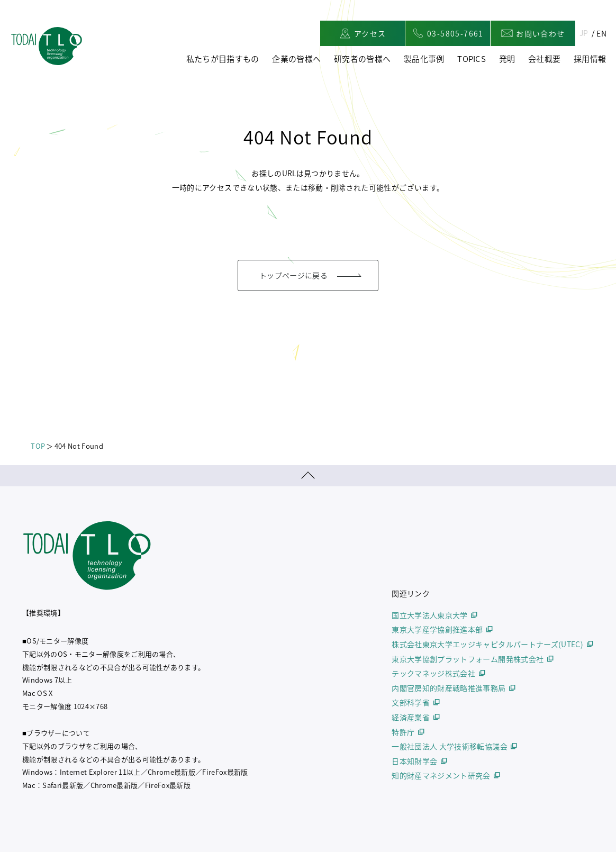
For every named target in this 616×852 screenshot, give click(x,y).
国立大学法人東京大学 (430, 615)
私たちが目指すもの (223, 59)
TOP (38, 446)
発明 (507, 59)
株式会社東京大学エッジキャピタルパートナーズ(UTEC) (487, 644)
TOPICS (472, 59)
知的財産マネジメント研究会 (441, 775)
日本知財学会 (414, 761)
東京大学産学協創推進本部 (437, 629)
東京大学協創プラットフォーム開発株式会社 (468, 659)
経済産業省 (411, 717)
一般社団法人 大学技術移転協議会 (450, 746)
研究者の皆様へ (362, 59)
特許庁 (403, 732)
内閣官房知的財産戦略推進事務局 (449, 688)
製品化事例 (424, 59)
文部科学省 (411, 702)
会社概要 (544, 59)
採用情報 (590, 59)
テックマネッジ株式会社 (433, 673)
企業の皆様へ (296, 59)
